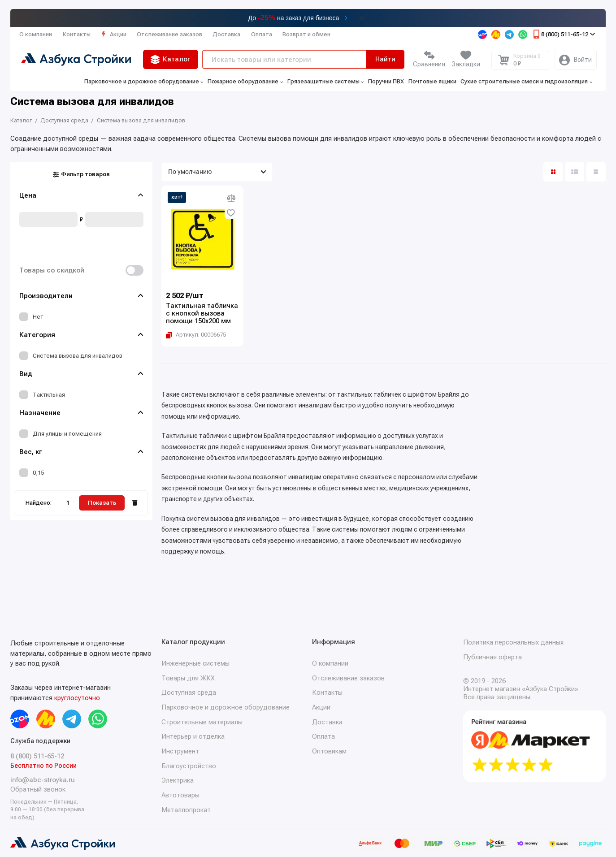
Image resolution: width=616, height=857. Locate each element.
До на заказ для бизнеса (294, 18)
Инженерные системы (195, 663)
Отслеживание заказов (169, 34)
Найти (385, 59)
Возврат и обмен (306, 34)
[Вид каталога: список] (575, 172)
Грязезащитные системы (326, 81)
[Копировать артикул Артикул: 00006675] (196, 335)
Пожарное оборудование (245, 81)
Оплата (262, 34)
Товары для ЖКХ (188, 678)
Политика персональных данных (513, 642)
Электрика (178, 780)
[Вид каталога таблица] (596, 172)
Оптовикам (329, 751)
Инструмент (180, 751)
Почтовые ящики (432, 81)
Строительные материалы (202, 722)
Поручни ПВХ (386, 81)
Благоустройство (189, 766)
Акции (113, 34)
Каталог (171, 60)
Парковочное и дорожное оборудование (144, 81)
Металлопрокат (186, 810)
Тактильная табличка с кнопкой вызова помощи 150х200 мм (202, 314)
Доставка (226, 34)
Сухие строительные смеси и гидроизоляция (526, 81)
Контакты (77, 34)
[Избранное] (466, 60)
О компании (36, 34)
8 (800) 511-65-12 (563, 34)
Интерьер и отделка (193, 736)
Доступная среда (189, 693)
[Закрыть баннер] (362, 18)
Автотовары (180, 795)
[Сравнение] (429, 60)
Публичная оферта (492, 657)
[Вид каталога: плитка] (553, 172)
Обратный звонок (38, 789)
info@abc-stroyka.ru (43, 780)
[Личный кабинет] (576, 60)
